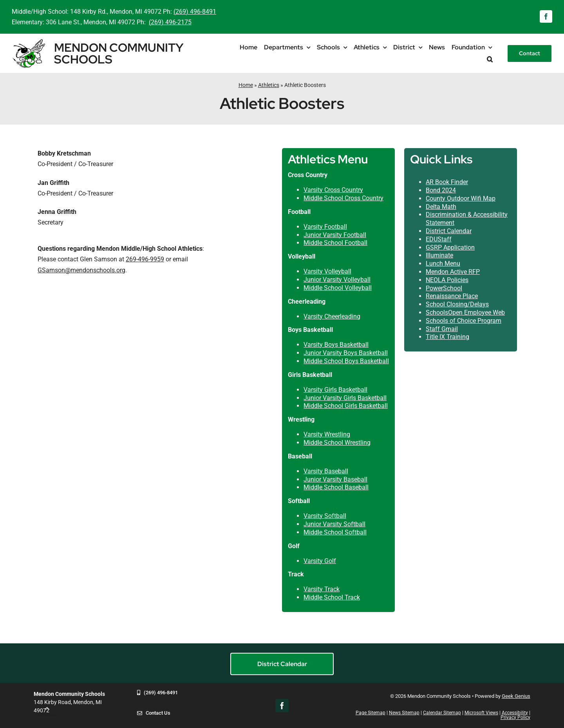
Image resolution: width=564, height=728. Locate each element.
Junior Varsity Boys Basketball (346, 353)
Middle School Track (332, 597)
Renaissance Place (452, 296)
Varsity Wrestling (327, 434)
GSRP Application (450, 247)
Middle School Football (335, 243)
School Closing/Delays (457, 304)
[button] (490, 59)
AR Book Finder (447, 182)
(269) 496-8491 (195, 12)
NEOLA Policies (447, 280)
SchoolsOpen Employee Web (465, 312)
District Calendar (449, 231)
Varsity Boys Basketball (336, 345)
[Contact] (530, 53)
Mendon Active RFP (453, 272)
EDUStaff (439, 239)
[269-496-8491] (157, 698)
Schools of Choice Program (464, 321)
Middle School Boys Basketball (346, 361)
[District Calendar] (282, 664)
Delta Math (441, 207)
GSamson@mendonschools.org (81, 270)
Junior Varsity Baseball (335, 479)
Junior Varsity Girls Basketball (345, 398)
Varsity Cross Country (333, 190)
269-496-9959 (145, 259)
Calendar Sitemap (442, 713)
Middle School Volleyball (338, 288)
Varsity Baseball (326, 471)
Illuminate (439, 255)
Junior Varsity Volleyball (337, 280)
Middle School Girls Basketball (346, 406)
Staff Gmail (442, 329)
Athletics (269, 85)
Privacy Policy (515, 717)
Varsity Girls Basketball (335, 390)
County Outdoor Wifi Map (461, 198)
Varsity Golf (320, 561)
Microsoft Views (481, 713)
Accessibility (515, 713)
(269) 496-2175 (170, 22)
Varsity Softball (325, 516)
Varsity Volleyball (327, 271)
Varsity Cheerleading (332, 316)
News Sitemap (404, 713)
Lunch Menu (443, 263)
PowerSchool (444, 288)
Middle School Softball (335, 532)
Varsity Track (322, 589)
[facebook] (546, 16)
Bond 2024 (441, 190)
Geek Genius (516, 696)
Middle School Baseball (336, 487)
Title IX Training (447, 337)
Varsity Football (325, 227)
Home (246, 85)
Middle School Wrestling (337, 443)
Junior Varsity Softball (334, 524)
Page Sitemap (371, 713)
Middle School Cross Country (343, 198)
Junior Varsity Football (335, 235)
